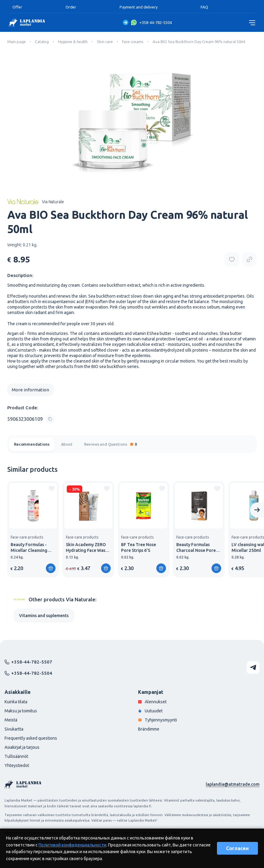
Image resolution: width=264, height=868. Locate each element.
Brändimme (149, 729)
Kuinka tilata (16, 702)
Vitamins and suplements (44, 616)
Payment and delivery (139, 7)
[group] (33, 529)
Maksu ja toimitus (21, 711)
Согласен (237, 848)
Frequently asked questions (31, 738)
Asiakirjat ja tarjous (22, 747)
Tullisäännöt (16, 756)
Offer (17, 7)
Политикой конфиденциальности (72, 845)
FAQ (204, 7)
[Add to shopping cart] (51, 568)
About (67, 444)
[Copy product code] (31, 419)
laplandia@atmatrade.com (233, 784)
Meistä (11, 720)
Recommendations (32, 444)
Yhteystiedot (17, 765)
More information (30, 390)
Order (71, 7)
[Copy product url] (249, 259)
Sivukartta (14, 729)
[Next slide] (257, 510)
